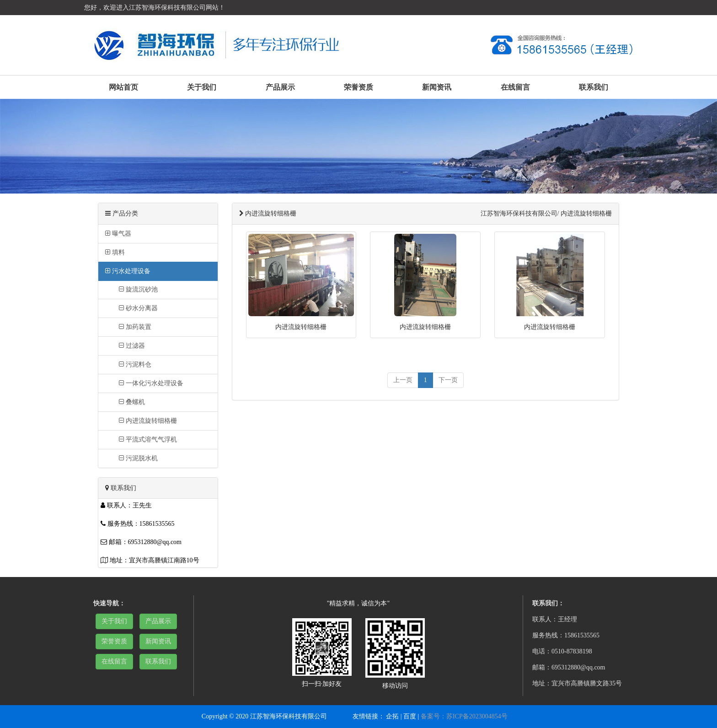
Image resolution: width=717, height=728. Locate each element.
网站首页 (123, 87)
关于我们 (202, 87)
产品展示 (280, 87)
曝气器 (118, 234)
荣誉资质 (358, 87)
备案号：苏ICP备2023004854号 (464, 716)
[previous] (403, 380)
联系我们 (594, 87)
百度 (410, 716)
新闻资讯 (437, 87)
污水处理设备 (128, 271)
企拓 (392, 716)
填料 (115, 252)
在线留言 (515, 87)
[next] (448, 380)
